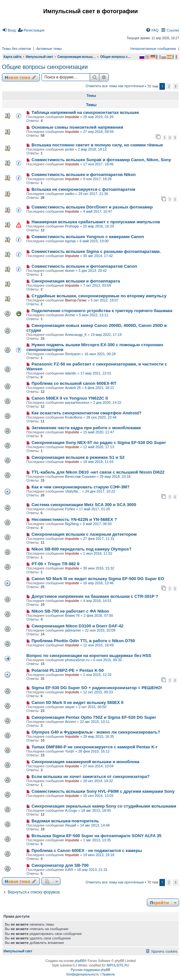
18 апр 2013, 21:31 (92, 870)
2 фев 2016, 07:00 (98, 615)
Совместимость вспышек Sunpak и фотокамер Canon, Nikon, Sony (101, 160)
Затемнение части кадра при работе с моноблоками (86, 428)
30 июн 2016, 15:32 (99, 568)
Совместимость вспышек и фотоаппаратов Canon (84, 266)
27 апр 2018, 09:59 (98, 132)
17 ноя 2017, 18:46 (98, 164)
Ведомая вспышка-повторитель (65, 821)
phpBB (80, 961)
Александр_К (76, 335)
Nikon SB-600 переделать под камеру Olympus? (81, 549)
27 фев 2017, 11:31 (99, 539)
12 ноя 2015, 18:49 (98, 645)
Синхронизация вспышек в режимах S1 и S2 (78, 457)
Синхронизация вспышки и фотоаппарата (76, 281)
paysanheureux (77, 402)
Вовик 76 (72, 615)
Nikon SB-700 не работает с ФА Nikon (70, 611)
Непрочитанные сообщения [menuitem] (153, 49)
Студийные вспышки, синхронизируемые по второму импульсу (99, 296)
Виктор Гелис (76, 300)
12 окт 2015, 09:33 (98, 692)
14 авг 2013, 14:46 (95, 825)
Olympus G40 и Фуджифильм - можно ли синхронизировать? (96, 732)
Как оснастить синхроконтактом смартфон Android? (86, 413)
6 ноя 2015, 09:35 (108, 660)
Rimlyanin (73, 354)
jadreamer (73, 630)
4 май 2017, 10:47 (97, 211)
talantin (71, 373)
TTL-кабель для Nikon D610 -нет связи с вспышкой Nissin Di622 (98, 472)
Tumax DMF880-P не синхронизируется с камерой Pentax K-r (95, 747)
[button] (176, 87)
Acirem (70, 722)
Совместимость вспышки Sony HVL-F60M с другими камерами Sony (103, 791)
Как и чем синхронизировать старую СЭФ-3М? (81, 487)
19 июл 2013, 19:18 (99, 855)
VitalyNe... (73, 491)
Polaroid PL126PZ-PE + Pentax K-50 (68, 670)
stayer (70, 707)
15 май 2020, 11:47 (98, 432)
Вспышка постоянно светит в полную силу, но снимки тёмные (97, 145)
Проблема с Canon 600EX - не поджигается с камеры (87, 851)
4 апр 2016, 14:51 (97, 601)
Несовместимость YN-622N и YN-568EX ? (74, 519)
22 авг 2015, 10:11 (95, 722)
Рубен (70, 509)
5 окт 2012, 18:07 (104, 300)
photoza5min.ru (77, 660)
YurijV (70, 751)
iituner (70, 271)
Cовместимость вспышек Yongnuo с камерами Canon (88, 237)
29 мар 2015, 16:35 (98, 736)
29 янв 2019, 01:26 (98, 117)
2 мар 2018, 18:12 (92, 149)
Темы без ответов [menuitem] (16, 49)
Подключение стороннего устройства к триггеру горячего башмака (102, 311)
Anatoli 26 (73, 388)
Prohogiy (72, 226)
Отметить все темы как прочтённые (115, 86)
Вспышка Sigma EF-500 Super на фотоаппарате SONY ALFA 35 (96, 836)
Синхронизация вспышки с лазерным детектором (84, 534)
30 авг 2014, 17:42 (98, 256)
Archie (70, 315)
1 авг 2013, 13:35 (97, 840)
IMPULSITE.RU (118, 965)
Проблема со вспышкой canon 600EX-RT (74, 383)
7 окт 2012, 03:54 (97, 285)
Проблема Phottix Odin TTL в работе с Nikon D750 (83, 641)
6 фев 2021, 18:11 (99, 388)
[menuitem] (9, 30)
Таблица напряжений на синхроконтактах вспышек (85, 112)
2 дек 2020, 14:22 (107, 402)
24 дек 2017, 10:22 (100, 491)
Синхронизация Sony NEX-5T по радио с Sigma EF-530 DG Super (99, 443)
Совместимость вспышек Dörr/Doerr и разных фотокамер (92, 207)
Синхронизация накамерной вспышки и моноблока (86, 762)
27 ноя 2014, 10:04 (98, 766)
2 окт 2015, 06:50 (92, 707)
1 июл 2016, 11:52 (98, 553)
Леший (70, 825)
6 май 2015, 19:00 (94, 241)
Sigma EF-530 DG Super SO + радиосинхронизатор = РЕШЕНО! (97, 688)
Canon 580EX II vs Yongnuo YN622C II (70, 398)
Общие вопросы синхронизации (45, 67)
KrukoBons (74, 417)
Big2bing (72, 524)
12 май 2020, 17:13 (98, 447)
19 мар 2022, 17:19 (106, 335)
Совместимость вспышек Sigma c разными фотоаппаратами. (96, 251)
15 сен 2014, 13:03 (98, 796)
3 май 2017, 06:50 (97, 524)
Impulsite (72, 117)
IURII (69, 870)
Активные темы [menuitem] (49, 49)
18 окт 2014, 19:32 (98, 781)
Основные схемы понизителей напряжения (77, 127)
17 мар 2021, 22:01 (96, 373)
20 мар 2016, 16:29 (98, 226)
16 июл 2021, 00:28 (100, 354)
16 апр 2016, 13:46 (98, 583)
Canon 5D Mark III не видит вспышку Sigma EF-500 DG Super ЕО (98, 579)
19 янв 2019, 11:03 (98, 462)
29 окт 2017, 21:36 (93, 194)
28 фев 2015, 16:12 (94, 751)
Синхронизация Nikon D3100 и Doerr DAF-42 (77, 626)
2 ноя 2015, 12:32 (97, 675)
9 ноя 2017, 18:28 (97, 179)
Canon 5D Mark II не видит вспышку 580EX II (77, 703)
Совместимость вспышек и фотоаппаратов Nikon (84, 175)
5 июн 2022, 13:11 (94, 315)
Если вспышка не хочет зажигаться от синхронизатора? (90, 777)
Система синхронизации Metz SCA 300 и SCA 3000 (84, 505)
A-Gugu (71, 810)
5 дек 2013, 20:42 (93, 271)
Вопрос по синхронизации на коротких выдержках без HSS (89, 656)
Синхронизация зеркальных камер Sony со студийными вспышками (104, 806)
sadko (70, 194)
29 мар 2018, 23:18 (115, 476)
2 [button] (169, 86)
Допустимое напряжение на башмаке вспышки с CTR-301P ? (95, 596)
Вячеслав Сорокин (80, 476)
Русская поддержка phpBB (90, 970)
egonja (70, 241)
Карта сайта (13, 57)
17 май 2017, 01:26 (95, 509)
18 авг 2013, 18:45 (96, 810)
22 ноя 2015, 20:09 (100, 630)
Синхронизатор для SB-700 (60, 865)
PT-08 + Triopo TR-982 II (55, 564)
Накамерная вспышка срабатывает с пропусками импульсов (96, 222)
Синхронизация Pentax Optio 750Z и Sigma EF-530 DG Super (94, 717)
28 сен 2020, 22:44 (101, 417)
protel (69, 149)
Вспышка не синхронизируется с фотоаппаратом (83, 189)
